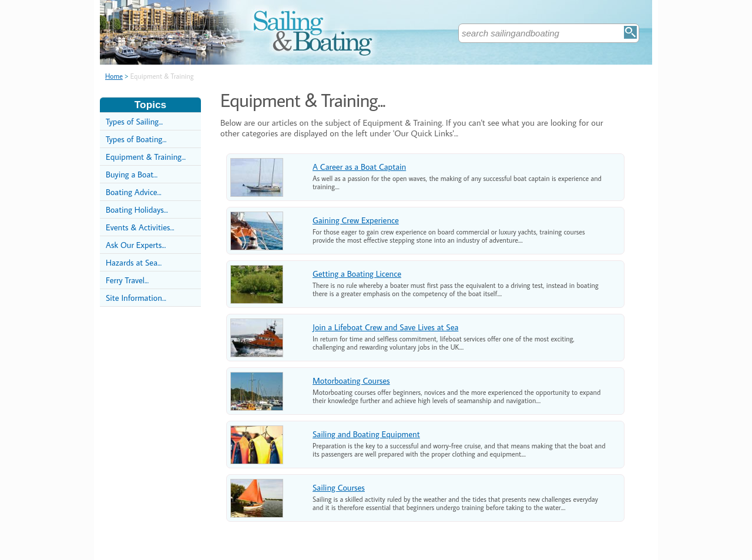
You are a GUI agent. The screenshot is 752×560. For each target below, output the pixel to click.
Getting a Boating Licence (357, 274)
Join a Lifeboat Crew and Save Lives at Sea (385, 327)
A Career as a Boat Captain (359, 167)
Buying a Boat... (132, 174)
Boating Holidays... (137, 209)
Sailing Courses (339, 487)
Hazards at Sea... (134, 262)
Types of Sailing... (134, 121)
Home (114, 76)
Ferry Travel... (127, 280)
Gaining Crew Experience (356, 220)
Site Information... (136, 298)
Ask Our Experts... (136, 245)
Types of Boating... (136, 139)
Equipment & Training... (146, 157)
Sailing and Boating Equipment (366, 434)
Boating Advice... (134, 192)
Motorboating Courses (351, 380)
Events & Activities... (140, 227)
